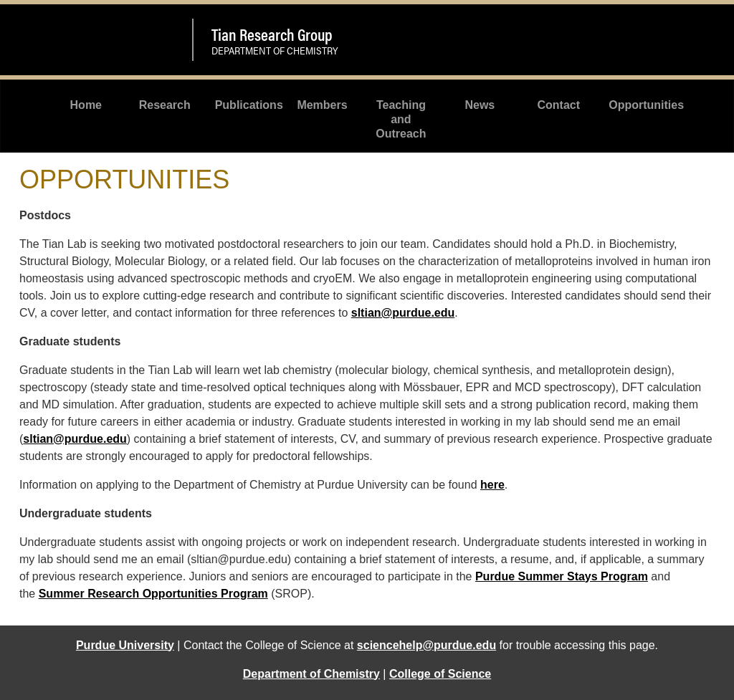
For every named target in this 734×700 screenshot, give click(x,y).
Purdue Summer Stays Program (562, 576)
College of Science (440, 674)
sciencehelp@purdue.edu (426, 645)
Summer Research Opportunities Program (153, 594)
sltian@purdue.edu (403, 313)
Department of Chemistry (311, 674)
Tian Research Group (272, 34)
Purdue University (125, 645)
